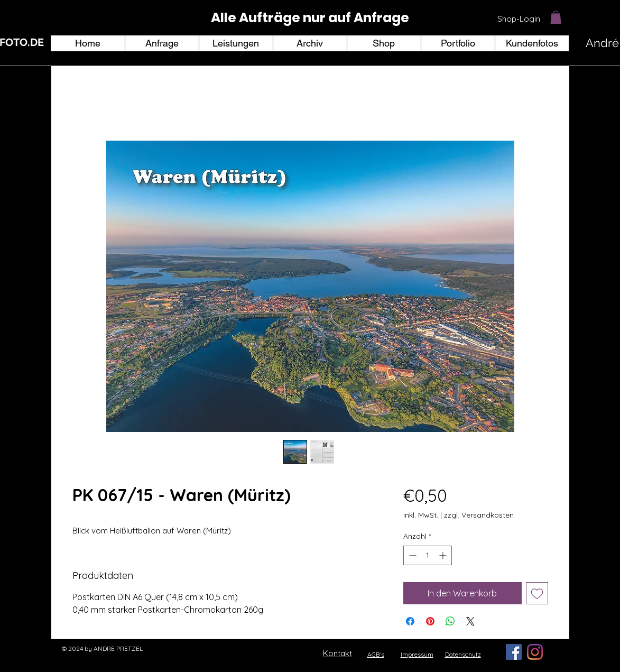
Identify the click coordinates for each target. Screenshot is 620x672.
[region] (310, 18)
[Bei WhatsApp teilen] (450, 621)
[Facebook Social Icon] (514, 652)
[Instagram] (535, 652)
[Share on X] (470, 621)
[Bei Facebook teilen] (410, 621)
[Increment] (444, 555)
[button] (556, 17)
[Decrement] (411, 555)
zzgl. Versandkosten (479, 515)
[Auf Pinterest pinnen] (430, 621)
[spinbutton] (428, 555)
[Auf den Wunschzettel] (537, 593)
